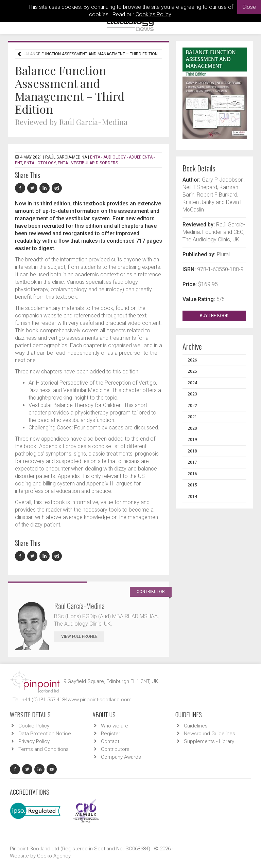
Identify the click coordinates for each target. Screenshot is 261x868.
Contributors (115, 749)
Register (111, 734)
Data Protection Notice (45, 734)
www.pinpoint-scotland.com (100, 700)
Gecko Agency (54, 856)
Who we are (115, 726)
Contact (110, 741)
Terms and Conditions (43, 749)
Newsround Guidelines (210, 734)
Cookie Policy (34, 726)
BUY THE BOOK (220, 316)
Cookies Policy (153, 14)
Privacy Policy (34, 741)
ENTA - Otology (40, 163)
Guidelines (196, 726)
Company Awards (121, 757)
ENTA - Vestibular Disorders (88, 163)
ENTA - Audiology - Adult (115, 157)
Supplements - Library (209, 741)
